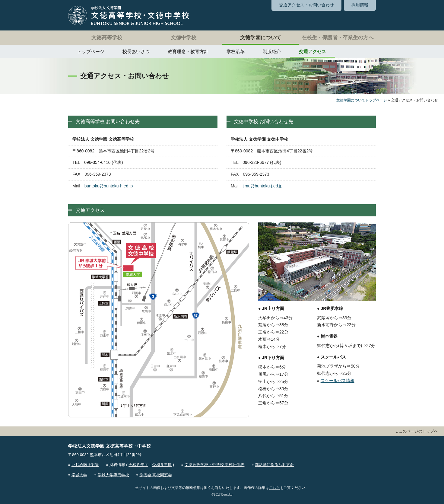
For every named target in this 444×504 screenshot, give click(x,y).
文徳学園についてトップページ (362, 100)
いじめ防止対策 (85, 465)
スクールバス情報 (338, 381)
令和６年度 (162, 465)
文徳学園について (261, 38)
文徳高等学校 (107, 38)
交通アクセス (312, 51)
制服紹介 (272, 51)
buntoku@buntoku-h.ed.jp (109, 186)
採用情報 (360, 5)
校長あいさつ (136, 51)
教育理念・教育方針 (188, 51)
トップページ (91, 51)
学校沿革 (236, 51)
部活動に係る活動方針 (274, 465)
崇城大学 (79, 475)
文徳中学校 (184, 38)
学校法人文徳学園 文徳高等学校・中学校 (109, 446)
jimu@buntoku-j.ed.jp (263, 186)
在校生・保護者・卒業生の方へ (338, 38)
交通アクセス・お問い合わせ (306, 5)
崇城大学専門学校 (113, 475)
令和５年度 (138, 465)
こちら (274, 488)
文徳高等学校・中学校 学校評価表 (215, 465)
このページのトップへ (417, 431)
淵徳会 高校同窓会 (156, 475)
